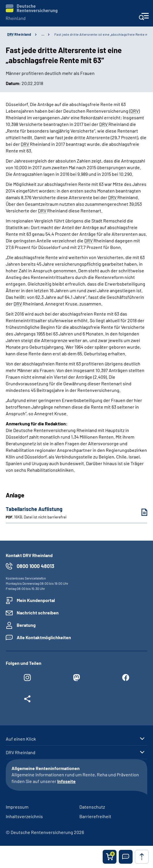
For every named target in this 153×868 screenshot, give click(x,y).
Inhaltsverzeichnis (24, 816)
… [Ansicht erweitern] (43, 34)
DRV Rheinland (21, 752)
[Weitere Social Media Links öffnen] (27, 700)
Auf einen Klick (21, 739)
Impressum (17, 807)
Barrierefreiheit (95, 816)
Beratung (26, 625)
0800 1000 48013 (36, 566)
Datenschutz (92, 807)
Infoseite (66, 781)
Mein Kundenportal (36, 600)
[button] (126, 857)
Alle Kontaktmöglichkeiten (44, 637)
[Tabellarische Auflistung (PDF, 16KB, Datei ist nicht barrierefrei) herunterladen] (140, 512)
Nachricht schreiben (38, 613)
